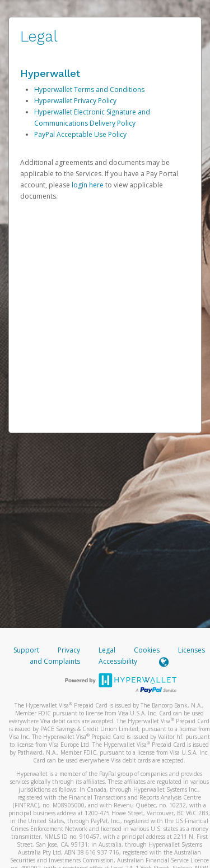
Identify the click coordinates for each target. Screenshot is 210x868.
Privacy (69, 650)
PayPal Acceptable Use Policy (80, 134)
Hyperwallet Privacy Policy (75, 101)
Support (26, 650)
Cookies (147, 650)
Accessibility (118, 661)
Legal (107, 650)
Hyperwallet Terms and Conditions (89, 89)
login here (88, 185)
